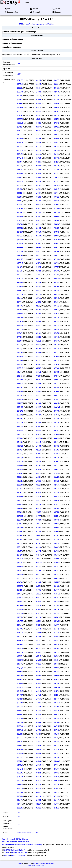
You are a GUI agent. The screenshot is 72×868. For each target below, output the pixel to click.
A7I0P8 (38, 263)
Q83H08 (38, 761)
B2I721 (56, 788)
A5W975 (57, 578)
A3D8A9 (20, 660)
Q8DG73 (20, 119)
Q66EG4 (20, 808)
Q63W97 (57, 251)
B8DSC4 (57, 524)
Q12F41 (19, 563)
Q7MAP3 (57, 777)
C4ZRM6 (20, 368)
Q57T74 (56, 633)
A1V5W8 (57, 243)
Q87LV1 (38, 773)
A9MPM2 (39, 633)
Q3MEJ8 (57, 119)
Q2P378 (56, 784)
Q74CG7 (20, 415)
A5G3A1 (38, 419)
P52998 (20, 197)
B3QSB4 (20, 294)
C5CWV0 (57, 761)
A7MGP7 (20, 329)
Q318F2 (56, 96)
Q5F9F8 (56, 508)
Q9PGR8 (20, 792)
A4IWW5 (57, 407)
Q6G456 (38, 201)
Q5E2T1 (38, 150)
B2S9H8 (20, 216)
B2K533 (38, 800)
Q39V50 (56, 411)
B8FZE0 (38, 349)
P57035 (20, 512)
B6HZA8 (20, 380)
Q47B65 (20, 337)
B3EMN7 (57, 286)
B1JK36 (38, 808)
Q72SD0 (20, 465)
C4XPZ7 (20, 695)
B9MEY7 (57, 135)
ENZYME (27, 3)
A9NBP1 (38, 325)
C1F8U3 (20, 135)
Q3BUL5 (38, 784)
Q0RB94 (57, 84)
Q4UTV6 (38, 781)
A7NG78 (38, 617)
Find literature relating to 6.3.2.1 (28, 833)
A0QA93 (38, 489)
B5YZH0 (57, 360)
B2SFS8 (38, 403)
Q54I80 (38, 352)
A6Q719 (38, 730)
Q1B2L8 (20, 500)
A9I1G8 (19, 212)
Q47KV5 (20, 742)
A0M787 (56, 294)
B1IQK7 (19, 376)
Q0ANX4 (57, 477)
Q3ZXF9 (20, 341)
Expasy (20, 863)
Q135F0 (56, 613)
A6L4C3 (57, 555)
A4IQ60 (20, 419)
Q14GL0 (38, 399)
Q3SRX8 (20, 528)
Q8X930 (38, 360)
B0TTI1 (56, 664)
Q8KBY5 (38, 294)
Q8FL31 (56, 372)
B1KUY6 (20, 310)
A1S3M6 (38, 656)
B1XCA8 (38, 368)
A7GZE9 (56, 259)
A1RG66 (20, 679)
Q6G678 (56, 710)
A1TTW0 (57, 535)
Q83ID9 (20, 761)
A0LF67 (56, 734)
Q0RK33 (38, 80)
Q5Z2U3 (38, 528)
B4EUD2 (38, 566)
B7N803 (57, 376)
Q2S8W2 (39, 422)
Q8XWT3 (20, 598)
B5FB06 (57, 150)
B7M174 (56, 364)
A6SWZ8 (20, 446)
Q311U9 (56, 531)
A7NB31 (56, 399)
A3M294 (20, 131)
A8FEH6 (57, 193)
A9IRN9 (20, 205)
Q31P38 (56, 103)
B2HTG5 (38, 127)
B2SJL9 (20, 788)
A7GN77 (56, 181)
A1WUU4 (20, 426)
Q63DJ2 (57, 185)
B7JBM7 (20, 138)
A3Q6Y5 (38, 496)
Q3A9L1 (38, 271)
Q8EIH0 (38, 668)
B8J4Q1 (20, 349)
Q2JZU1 (56, 598)
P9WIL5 (20, 504)
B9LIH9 (56, 290)
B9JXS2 (57, 154)
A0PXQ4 (57, 310)
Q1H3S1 (38, 485)
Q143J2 (56, 543)
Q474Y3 (20, 333)
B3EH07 (57, 282)
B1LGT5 (38, 380)
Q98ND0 (38, 601)
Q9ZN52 (38, 434)
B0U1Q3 (38, 792)
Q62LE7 (38, 243)
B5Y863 (38, 314)
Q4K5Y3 (57, 574)
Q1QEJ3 (20, 594)
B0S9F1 (38, 458)
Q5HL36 (20, 718)
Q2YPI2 (38, 216)
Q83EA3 (57, 325)
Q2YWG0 (57, 703)
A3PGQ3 (38, 275)
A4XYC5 (20, 384)
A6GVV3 (57, 395)
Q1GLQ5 (20, 625)
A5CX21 (38, 765)
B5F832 (56, 629)
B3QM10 (38, 286)
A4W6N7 (20, 387)
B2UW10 (57, 434)
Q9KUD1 (56, 769)
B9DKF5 (57, 714)
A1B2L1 (38, 539)
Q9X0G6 (57, 742)
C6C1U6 (56, 481)
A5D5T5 (38, 551)
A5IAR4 (20, 454)
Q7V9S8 (20, 100)
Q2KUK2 (20, 208)
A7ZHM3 (20, 356)
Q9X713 (56, 317)
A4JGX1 (38, 255)
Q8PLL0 (20, 781)
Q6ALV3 (20, 352)
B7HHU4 (20, 181)
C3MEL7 (20, 691)
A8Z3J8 (20, 714)
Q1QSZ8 (20, 298)
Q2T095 (20, 255)
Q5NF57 (38, 407)
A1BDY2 (20, 290)
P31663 (38, 376)
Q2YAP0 (20, 520)
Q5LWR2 (57, 621)
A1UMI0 (56, 496)
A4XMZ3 (20, 259)
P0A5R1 (56, 489)
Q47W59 (20, 314)
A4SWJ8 (20, 559)
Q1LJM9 (38, 329)
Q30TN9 (20, 730)
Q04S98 (57, 458)
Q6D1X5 (20, 547)
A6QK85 (38, 707)
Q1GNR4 (57, 695)
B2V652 (57, 730)
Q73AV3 (20, 177)
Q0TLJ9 (38, 372)
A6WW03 (57, 216)
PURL (21, 24)
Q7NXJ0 (38, 298)
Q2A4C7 (20, 403)
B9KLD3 (20, 279)
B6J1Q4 (56, 321)
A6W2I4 (20, 481)
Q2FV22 (20, 703)
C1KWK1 (20, 469)
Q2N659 (20, 391)
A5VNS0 (38, 224)
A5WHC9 (57, 594)
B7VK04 (57, 765)
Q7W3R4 (57, 208)
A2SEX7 (56, 485)
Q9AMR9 (20, 80)
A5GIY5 (20, 111)
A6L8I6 (20, 539)
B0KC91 (56, 745)
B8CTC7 (38, 672)
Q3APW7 (39, 282)
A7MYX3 (20, 769)
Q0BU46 (20, 422)
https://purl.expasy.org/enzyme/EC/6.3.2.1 (39, 24)
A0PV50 (38, 504)
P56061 (20, 438)
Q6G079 (56, 201)
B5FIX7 (20, 637)
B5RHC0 (57, 637)
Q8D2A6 (38, 777)
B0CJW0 (57, 224)
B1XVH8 (56, 559)
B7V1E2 (38, 570)
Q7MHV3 (20, 777)
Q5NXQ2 (57, 162)
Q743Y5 (56, 493)
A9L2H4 (57, 660)
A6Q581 (56, 520)
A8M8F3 (20, 633)
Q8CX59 (38, 531)
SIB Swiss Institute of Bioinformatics (44, 863)
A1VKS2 (38, 559)
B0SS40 (38, 461)
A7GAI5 (56, 306)
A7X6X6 (20, 699)
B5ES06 (38, 138)
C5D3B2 (57, 415)
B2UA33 (38, 598)
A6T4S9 (38, 446)
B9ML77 (56, 255)
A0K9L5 (20, 236)
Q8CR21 (38, 718)
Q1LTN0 (38, 205)
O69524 (38, 493)
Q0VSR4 (57, 146)
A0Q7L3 (56, 403)
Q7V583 (38, 100)
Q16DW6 (57, 617)
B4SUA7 (38, 640)
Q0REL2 (20, 84)
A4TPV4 (57, 804)
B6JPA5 (38, 430)
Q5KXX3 (38, 411)
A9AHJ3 (38, 240)
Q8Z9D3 (56, 648)
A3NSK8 (57, 247)
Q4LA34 (57, 718)
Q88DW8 (20, 586)
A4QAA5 (38, 317)
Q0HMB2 (39, 675)
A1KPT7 (20, 493)
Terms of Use (32, 866)
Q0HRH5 (57, 675)
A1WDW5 (20, 765)
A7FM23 (57, 796)
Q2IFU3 (38, 158)
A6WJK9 (39, 660)
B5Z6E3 (56, 430)
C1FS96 (20, 306)
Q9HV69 (20, 574)
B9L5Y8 (38, 508)
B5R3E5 (38, 637)
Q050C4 (20, 461)
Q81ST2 (38, 173)
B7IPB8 (38, 177)
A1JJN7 (38, 796)
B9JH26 (20, 605)
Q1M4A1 (20, 601)
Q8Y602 (20, 473)
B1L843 (38, 749)
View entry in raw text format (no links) (16, 842)
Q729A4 (20, 524)
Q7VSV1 (38, 212)
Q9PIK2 (38, 267)
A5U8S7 (38, 500)
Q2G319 (20, 531)
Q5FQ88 (56, 419)
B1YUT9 (56, 232)
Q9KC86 (57, 422)
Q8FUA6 (20, 317)
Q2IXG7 (38, 609)
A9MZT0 (20, 644)
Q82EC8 (38, 722)
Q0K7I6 (56, 329)
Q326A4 (20, 683)
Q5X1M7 (56, 450)
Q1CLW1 (38, 804)
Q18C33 (38, 310)
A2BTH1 (20, 103)
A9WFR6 (57, 279)
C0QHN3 (39, 345)
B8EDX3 (57, 656)
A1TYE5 (38, 481)
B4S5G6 (20, 566)
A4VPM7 (57, 726)
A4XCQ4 (20, 652)
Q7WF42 (39, 208)
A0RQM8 (20, 263)
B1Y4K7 (56, 461)
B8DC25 (57, 469)
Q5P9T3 (56, 158)
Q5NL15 (56, 808)
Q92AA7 (56, 465)
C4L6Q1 (20, 395)
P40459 (20, 796)
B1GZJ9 (56, 384)
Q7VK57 (56, 426)
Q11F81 (38, 279)
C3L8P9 (56, 170)
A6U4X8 (38, 699)
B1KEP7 (38, 679)
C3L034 (57, 302)
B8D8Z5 (38, 228)
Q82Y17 (38, 516)
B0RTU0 (57, 781)
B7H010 (56, 123)
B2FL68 (38, 726)
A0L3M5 (38, 477)
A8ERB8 (20, 150)
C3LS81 (20, 773)
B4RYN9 (20, 158)
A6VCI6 (20, 582)
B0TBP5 (20, 430)
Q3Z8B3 (38, 337)
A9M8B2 (38, 220)
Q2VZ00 (57, 539)
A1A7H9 (20, 372)
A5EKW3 (57, 212)
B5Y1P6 (56, 446)
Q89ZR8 (38, 197)
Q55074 (56, 115)
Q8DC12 (56, 773)
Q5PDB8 (57, 640)
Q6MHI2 (56, 205)
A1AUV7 (20, 551)
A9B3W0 (39, 438)
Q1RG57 (56, 380)
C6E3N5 (38, 415)
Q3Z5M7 (38, 687)
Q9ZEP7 (20, 578)
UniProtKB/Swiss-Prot (19, 850)
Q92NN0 (57, 601)
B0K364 (20, 749)
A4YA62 (20, 672)
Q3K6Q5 (38, 582)
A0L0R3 (57, 672)
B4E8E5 (38, 236)
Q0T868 (56, 683)
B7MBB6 (57, 356)
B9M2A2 (20, 411)
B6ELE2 (20, 154)
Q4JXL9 (20, 321)
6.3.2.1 (19, 63)
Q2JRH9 (20, 107)
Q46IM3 (38, 103)
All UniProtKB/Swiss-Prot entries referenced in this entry (22, 844)
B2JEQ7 (20, 543)
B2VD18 (56, 387)
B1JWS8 (20, 247)
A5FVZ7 (38, 135)
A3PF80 (38, 92)
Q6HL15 (56, 189)
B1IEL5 (38, 306)
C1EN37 (56, 177)
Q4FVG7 (56, 590)
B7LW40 (39, 391)
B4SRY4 (20, 726)
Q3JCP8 (38, 520)
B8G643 (20, 282)
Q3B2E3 (20, 286)
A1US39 (20, 201)
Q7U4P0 (20, 92)
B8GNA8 (20, 757)
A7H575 (20, 267)
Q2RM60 (20, 489)
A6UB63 (38, 691)
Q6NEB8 (57, 314)
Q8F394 (38, 465)
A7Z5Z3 (56, 197)
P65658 (56, 707)
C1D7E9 (38, 450)
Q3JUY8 (20, 251)
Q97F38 (20, 302)
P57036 (38, 512)
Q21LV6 (20, 629)
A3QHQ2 (20, 668)
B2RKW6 (39, 563)
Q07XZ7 (38, 664)
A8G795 (20, 96)
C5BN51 (38, 738)
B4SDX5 (57, 547)
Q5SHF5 (20, 753)
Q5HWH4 (20, 271)
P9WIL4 (57, 500)
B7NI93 (20, 364)
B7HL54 (38, 181)
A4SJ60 (38, 142)
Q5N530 (57, 107)
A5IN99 (38, 745)
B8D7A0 (38, 232)
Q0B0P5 (20, 738)
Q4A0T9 (20, 722)
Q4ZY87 (38, 590)
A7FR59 (38, 302)
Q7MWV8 (57, 563)
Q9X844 (57, 722)
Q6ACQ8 (20, 458)
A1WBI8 (56, 138)
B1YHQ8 (56, 391)
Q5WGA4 (57, 687)
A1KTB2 (56, 512)
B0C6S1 (20, 88)
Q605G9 (20, 485)
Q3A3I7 (38, 734)
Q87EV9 (56, 792)
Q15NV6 (20, 570)
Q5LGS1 (20, 189)
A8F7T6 (38, 578)
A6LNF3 (38, 742)
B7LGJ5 (20, 360)
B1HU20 (20, 477)
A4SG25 (38, 290)
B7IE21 (56, 738)
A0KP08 (20, 142)
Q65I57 (19, 193)
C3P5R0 (38, 170)
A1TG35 (56, 504)
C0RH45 (57, 220)
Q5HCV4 (20, 707)
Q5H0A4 (38, 788)
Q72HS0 (57, 749)
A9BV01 (20, 345)
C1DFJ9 (20, 170)
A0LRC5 (57, 131)
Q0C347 (38, 442)
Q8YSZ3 (56, 88)
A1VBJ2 (38, 524)
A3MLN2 (57, 240)
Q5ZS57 (38, 454)
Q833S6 (38, 387)
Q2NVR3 (57, 691)
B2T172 (38, 543)
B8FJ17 (56, 345)
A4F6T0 (38, 629)
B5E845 (57, 298)
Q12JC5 (20, 664)
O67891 (20, 162)
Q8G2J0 (20, 228)
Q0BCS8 (57, 236)
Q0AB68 (38, 154)
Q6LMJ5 (38, 555)
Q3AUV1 (20, 115)
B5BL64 (57, 644)
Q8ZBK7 (56, 800)
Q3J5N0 (57, 275)
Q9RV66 (57, 341)
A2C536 (56, 92)
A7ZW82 (57, 368)
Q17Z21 (38, 426)
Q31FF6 (20, 442)
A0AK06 (38, 473)
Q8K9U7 (20, 232)
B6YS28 (38, 166)
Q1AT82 (38, 621)
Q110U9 (38, 119)
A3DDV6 (20, 123)
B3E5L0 (57, 757)
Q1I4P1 (38, 574)
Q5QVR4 (57, 442)
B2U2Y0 (57, 679)
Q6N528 (20, 613)
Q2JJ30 (38, 107)
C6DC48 (38, 547)
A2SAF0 (20, 243)
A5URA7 (20, 621)
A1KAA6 (56, 166)
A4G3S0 (57, 438)
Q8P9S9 (20, 784)
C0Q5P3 (38, 644)
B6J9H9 (38, 321)
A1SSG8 (38, 594)
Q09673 (56, 652)
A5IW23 (38, 703)
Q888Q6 (56, 586)
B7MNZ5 (38, 364)
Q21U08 (38, 146)
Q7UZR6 (57, 100)
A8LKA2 (57, 352)
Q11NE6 (56, 333)
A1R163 (38, 535)
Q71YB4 (38, 469)
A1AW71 (56, 625)
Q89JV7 (56, 80)
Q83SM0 (20, 687)
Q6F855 (38, 123)
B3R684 (38, 333)
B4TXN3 (38, 648)
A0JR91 (20, 166)
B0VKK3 (57, 127)
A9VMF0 (38, 193)
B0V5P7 (38, 131)
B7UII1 (38, 356)
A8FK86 (57, 263)
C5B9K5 (38, 384)
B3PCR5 (20, 275)
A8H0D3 (57, 668)
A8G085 (20, 675)
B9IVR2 (20, 185)
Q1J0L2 (38, 341)
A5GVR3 (38, 111)
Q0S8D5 (20, 609)
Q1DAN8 (20, 508)
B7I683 (20, 127)
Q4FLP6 (57, 551)
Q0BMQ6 (20, 407)
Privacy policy (40, 866)
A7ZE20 (38, 259)
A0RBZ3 (20, 173)
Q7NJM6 (38, 88)
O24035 (57, 473)
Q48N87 (56, 566)
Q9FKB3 (38, 162)
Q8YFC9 (20, 224)
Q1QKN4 (57, 516)
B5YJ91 (38, 753)
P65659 (20, 710)
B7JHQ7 (56, 173)
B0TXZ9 (20, 399)
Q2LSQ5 (20, 734)
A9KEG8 (20, 325)
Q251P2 (56, 349)
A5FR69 (56, 337)
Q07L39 (56, 609)
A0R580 (20, 496)
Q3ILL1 (19, 590)
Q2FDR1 (56, 699)
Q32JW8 (39, 683)
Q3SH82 (57, 753)
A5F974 (38, 769)
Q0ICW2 (57, 111)
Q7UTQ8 (57, 605)
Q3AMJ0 (39, 115)
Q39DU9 (20, 240)
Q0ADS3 (20, 516)
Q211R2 (38, 613)
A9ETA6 (38, 695)
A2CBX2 (38, 96)
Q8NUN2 (39, 714)
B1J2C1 (38, 586)
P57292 (56, 228)
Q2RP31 (20, 617)
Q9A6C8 (57, 271)
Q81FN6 (38, 185)
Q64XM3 (38, 189)
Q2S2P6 (20, 648)
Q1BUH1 (38, 247)
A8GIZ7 (20, 656)
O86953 (20, 745)
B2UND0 (20, 146)
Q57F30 (20, 220)
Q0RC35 (38, 84)
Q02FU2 (57, 570)
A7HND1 (38, 395)
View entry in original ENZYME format (15, 839)
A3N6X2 (38, 251)
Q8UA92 (57, 142)
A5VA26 (38, 605)
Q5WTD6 (57, 454)
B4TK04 (20, 640)
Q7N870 (20, 555)
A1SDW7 (57, 528)
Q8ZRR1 (38, 652)
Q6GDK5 (38, 710)
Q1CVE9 (20, 434)
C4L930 (38, 757)
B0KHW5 (57, 582)
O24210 (20, 535)
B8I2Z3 (38, 625)
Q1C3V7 (20, 800)
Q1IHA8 (20, 450)
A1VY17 (56, 267)
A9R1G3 (20, 804)
